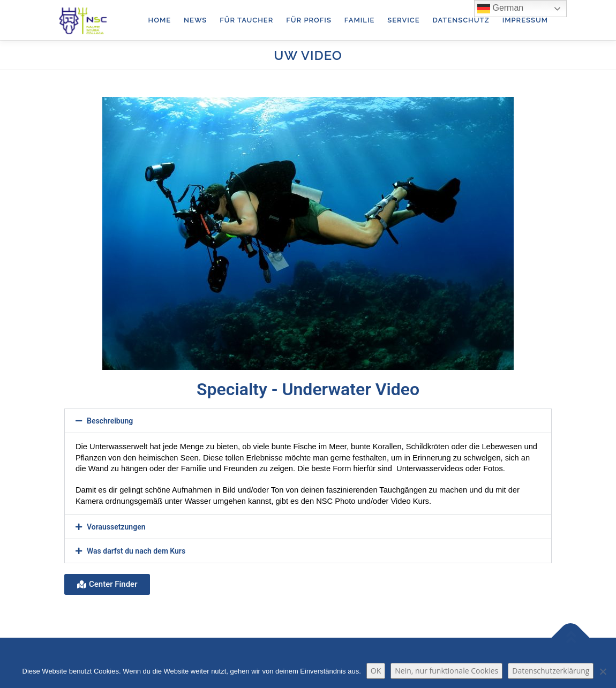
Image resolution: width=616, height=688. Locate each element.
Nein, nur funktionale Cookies (446, 671)
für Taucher (246, 20)
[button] (308, 421)
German (500, 9)
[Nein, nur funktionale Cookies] (603, 671)
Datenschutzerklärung (551, 671)
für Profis (309, 20)
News (195, 20)
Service (403, 20)
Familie (359, 20)
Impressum (525, 20)
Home (160, 20)
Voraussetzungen (116, 527)
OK (376, 671)
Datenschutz (461, 20)
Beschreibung (110, 421)
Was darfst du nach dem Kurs (136, 551)
